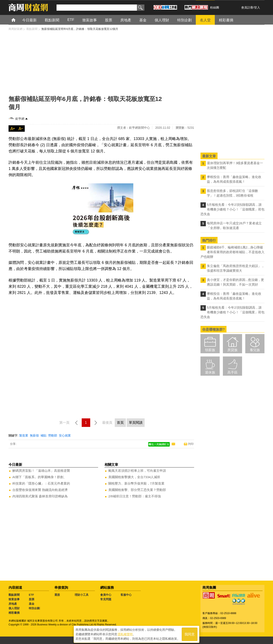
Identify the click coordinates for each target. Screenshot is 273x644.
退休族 (210, 372)
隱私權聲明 (125, 634)
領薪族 (210, 350)
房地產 (13, 604)
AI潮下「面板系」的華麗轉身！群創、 (39, 477)
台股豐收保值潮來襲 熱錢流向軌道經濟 (40, 490)
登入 (257, 7)
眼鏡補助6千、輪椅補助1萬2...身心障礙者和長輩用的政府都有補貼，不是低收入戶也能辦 (232, 252)
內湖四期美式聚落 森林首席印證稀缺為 (40, 496)
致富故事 (14, 599)
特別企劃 (34, 608)
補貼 (44, 435)
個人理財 (14, 608)
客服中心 (126, 595)
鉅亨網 (20, 119)
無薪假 (34, 435)
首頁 (17, 20)
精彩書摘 (14, 613)
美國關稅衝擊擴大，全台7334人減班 (134, 477)
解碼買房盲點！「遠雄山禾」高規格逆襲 (41, 471)
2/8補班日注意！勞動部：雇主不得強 (135, 496)
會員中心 (106, 595)
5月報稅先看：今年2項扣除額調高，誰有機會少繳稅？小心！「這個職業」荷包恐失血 (232, 209)
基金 (32, 604)
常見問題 (106, 599)
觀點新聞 (14, 595)
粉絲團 (215, 7)
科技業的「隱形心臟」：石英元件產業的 (41, 483)
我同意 (190, 634)
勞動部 (53, 435)
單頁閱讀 (136, 423)
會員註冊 (247, 7)
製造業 (24, 435)
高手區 (232, 372)
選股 (57, 595)
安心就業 (65, 435)
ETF (31, 595)
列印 (191, 444)
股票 (32, 599)
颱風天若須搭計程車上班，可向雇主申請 (137, 471)
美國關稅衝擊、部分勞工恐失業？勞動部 (137, 490)
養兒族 (255, 350)
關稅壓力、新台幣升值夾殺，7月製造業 (136, 483)
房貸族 (232, 350)
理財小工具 (82, 595)
